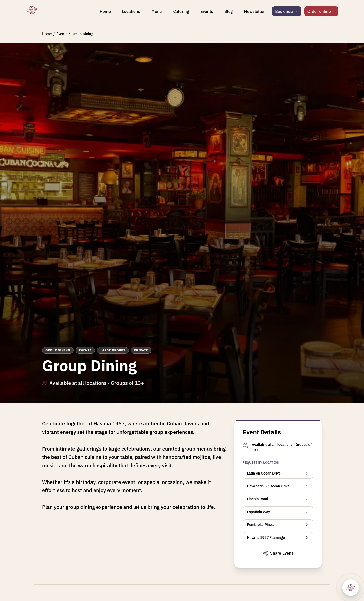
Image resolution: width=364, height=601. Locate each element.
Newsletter (254, 11)
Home (105, 11)
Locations (131, 11)
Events (207, 11)
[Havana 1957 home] (32, 11)
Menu (157, 11)
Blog (229, 11)
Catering (181, 11)
